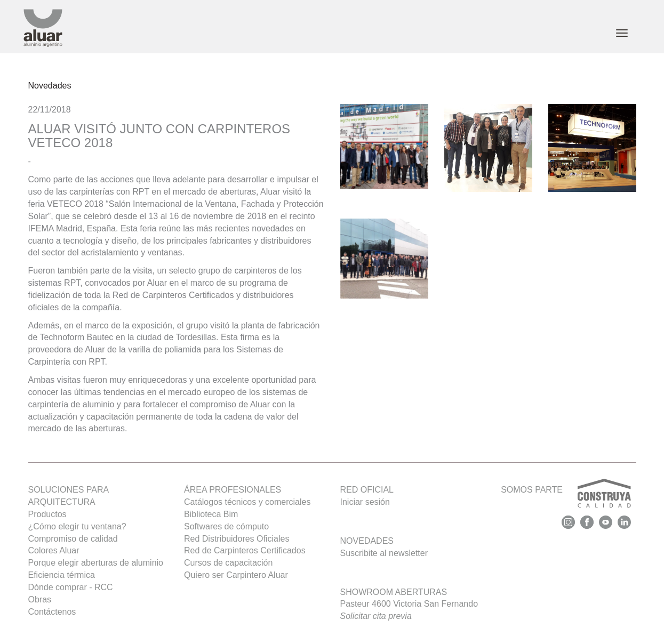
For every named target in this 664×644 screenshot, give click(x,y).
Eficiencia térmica (62, 575)
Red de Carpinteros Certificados (245, 550)
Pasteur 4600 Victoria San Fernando (409, 610)
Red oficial (367, 490)
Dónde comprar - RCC (71, 587)
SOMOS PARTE (566, 496)
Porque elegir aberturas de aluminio (96, 563)
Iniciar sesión (365, 502)
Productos (47, 514)
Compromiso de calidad (73, 539)
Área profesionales (233, 490)
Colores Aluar (54, 550)
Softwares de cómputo (226, 526)
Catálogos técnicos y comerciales (247, 502)
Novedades (50, 86)
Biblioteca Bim (211, 514)
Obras (40, 599)
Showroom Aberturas (394, 592)
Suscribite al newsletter (384, 553)
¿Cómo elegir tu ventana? (77, 526)
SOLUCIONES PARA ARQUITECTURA (69, 496)
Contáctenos (52, 612)
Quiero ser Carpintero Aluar (236, 575)
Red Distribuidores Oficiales (237, 539)
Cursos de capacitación (228, 563)
